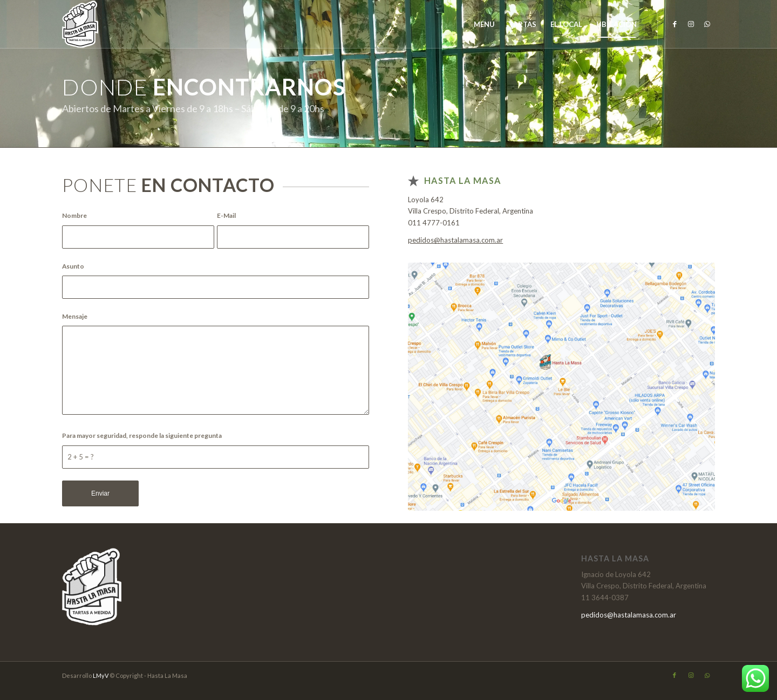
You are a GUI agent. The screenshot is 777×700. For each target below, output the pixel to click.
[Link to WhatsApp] (707, 24)
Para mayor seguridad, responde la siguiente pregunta (144, 435)
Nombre (76, 215)
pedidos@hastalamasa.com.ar (455, 240)
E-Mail (228, 215)
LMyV (101, 675)
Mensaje (77, 316)
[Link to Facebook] (674, 24)
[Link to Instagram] (691, 24)
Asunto (75, 266)
